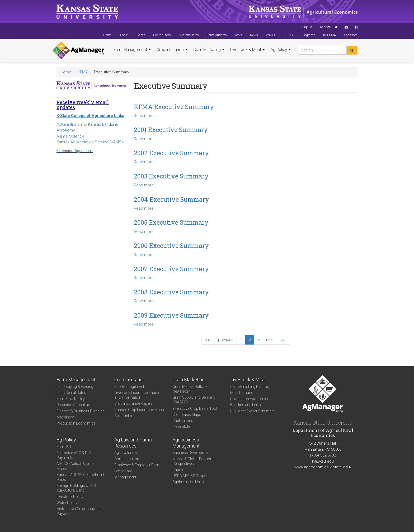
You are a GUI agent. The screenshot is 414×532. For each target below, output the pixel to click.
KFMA (289, 35)
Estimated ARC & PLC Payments (74, 455)
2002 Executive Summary (171, 153)
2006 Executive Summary (171, 246)
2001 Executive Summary (171, 130)
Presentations (184, 427)
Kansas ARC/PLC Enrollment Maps (80, 477)
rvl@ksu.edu (323, 461)
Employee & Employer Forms (138, 465)
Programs (308, 35)
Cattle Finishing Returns (250, 387)
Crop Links (123, 416)
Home (107, 35)
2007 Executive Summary (171, 269)
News (254, 35)
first (208, 340)
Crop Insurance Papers (133, 403)
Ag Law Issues (126, 453)
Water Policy (67, 503)
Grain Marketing (209, 50)
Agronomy (66, 130)
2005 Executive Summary (171, 222)
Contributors (162, 35)
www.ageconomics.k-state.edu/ (323, 467)
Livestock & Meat (248, 50)
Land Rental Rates (71, 393)
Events (140, 35)
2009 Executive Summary (171, 315)
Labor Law (123, 471)
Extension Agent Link (75, 151)
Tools (238, 35)
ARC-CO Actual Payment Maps (77, 466)
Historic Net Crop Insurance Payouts (79, 511)
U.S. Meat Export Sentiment (252, 411)
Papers (178, 470)
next (270, 340)
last (284, 340)
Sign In (307, 27)
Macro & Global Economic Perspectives (194, 461)
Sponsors (351, 35)
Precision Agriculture (74, 405)
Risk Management (129, 387)
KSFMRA (330, 35)
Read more (144, 116)
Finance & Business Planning (81, 411)
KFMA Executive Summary (174, 107)
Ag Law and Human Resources (134, 443)
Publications (183, 421)
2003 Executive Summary (171, 176)
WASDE (271, 35)
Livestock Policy (70, 497)
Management (125, 477)
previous (226, 340)
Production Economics (76, 423)
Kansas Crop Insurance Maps (139, 410)
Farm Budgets (217, 35)
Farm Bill (64, 447)
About (124, 35)
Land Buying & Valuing (75, 387)
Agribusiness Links (188, 482)
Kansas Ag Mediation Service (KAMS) (90, 142)
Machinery (65, 417)
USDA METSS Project (190, 476)
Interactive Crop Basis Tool (195, 408)
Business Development (191, 453)
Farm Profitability (71, 399)
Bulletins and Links (246, 405)
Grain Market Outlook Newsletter (190, 389)
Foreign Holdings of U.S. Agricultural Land (77, 488)
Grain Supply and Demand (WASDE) (194, 400)
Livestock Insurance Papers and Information (137, 395)
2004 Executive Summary (171, 199)
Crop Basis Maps (187, 415)
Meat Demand (242, 393)
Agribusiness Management (186, 443)
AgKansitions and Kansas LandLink (87, 124)
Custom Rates (189, 35)
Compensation (127, 459)
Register (326, 27)
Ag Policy (281, 50)
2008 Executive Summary (171, 292)
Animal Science (70, 136)
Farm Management (132, 50)
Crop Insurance (172, 50)
